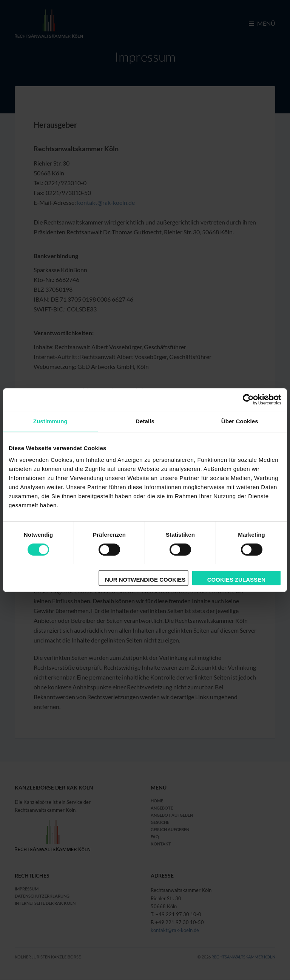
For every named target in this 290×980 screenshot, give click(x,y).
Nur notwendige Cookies (145, 580)
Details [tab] (145, 421)
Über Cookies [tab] (240, 421)
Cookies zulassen (236, 580)
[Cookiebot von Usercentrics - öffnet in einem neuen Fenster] (248, 399)
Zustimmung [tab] (50, 421)
